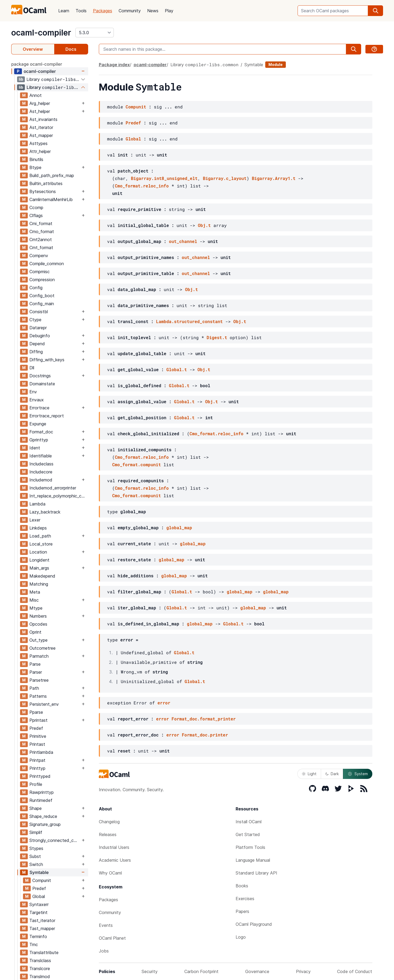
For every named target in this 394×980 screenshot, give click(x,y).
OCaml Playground (254, 924)
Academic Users (115, 860)
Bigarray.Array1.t (274, 178)
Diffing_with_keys (47, 360)
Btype (35, 167)
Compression (42, 280)
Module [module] (276, 64)
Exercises (245, 899)
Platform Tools (250, 847)
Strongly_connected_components (55, 840)
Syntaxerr (39, 904)
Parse (35, 664)
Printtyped (40, 776)
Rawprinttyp (42, 792)
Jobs (104, 951)
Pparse (36, 712)
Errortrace (39, 408)
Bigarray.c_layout (225, 178)
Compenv (39, 256)
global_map (179, 528)
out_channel (183, 241)
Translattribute (44, 952)
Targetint (38, 912)
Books (242, 886)
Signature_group (45, 824)
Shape (36, 808)
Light (309, 774)
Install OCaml (249, 822)
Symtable (39, 872)
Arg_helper (40, 103)
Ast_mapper (41, 135)
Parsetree (39, 680)
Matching (39, 584)
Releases (108, 834)
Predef (36, 728)
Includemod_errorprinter (53, 488)
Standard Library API (256, 873)
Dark (332, 774)
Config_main (42, 304)
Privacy (303, 971)
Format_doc (41, 432)
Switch (36, 864)
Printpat (37, 760)
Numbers (38, 616)
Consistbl (39, 312)
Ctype (35, 320)
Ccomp (36, 207)
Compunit (42, 880)
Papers (242, 911)
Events (106, 925)
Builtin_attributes (46, 183)
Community (130, 11)
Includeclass (41, 464)
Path (34, 688)
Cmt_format (41, 248)
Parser (36, 672)
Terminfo (38, 936)
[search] (376, 11)
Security (150, 971)
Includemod (41, 480)
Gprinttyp (39, 440)
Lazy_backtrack (45, 512)
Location (38, 552)
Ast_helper (40, 111)
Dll (32, 368)
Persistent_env (44, 704)
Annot (36, 95)
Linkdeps (38, 528)
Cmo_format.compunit (136, 464)
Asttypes (38, 143)
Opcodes (38, 624)
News (153, 11)
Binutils (36, 159)
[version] (95, 33)
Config (36, 288)
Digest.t (217, 337)
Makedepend (42, 576)
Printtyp (37, 768)
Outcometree (42, 648)
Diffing (36, 352)
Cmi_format (41, 224)
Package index (114, 65)
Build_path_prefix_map (52, 175)
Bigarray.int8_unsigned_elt (164, 178)
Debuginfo (40, 336)
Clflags (36, 215)
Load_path (40, 536)
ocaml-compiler (41, 33)
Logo (241, 937)
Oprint (35, 632)
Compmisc (40, 272)
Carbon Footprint (201, 971)
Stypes (36, 848)
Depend (37, 344)
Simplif (36, 832)
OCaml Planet (112, 938)
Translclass (40, 961)
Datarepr (38, 328)
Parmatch (39, 656)
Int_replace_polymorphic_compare (59, 496)
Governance (257, 971)
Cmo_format (42, 232)
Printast (37, 744)
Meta (35, 592)
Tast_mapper (42, 928)
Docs (71, 49)
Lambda (37, 504)
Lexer (35, 520)
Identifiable (41, 456)
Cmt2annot (41, 240)
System (358, 774)
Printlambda (41, 752)
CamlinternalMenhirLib (51, 199)
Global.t (177, 369)
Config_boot (42, 296)
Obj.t (204, 225)
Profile (36, 784)
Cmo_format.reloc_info (142, 186)
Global (39, 896)
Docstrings (40, 376)
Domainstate (42, 384)
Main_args (39, 568)
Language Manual (253, 860)
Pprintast (38, 720)
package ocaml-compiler (37, 64)
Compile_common (47, 264)
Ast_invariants (43, 119)
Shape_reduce (43, 816)
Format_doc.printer (205, 735)
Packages (103, 11)
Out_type (38, 640)
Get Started (248, 834)
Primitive (38, 736)
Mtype (36, 608)
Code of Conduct (355, 971)
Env (33, 392)
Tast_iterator (42, 920)
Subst (35, 856)
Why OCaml (110, 873)
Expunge (38, 424)
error (164, 703)
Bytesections (43, 191)
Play (169, 11)
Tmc (34, 944)
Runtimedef (41, 800)
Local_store (41, 544)
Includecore (41, 472)
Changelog (109, 822)
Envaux (37, 400)
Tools (81, 11)
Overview (33, 49)
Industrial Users (114, 847)
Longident (39, 560)
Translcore (40, 969)
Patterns (38, 696)
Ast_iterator (41, 127)
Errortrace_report (47, 416)
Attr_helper (40, 151)
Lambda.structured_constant (189, 321)
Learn (64, 11)
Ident (35, 448)
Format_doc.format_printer (204, 719)
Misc (34, 600)
